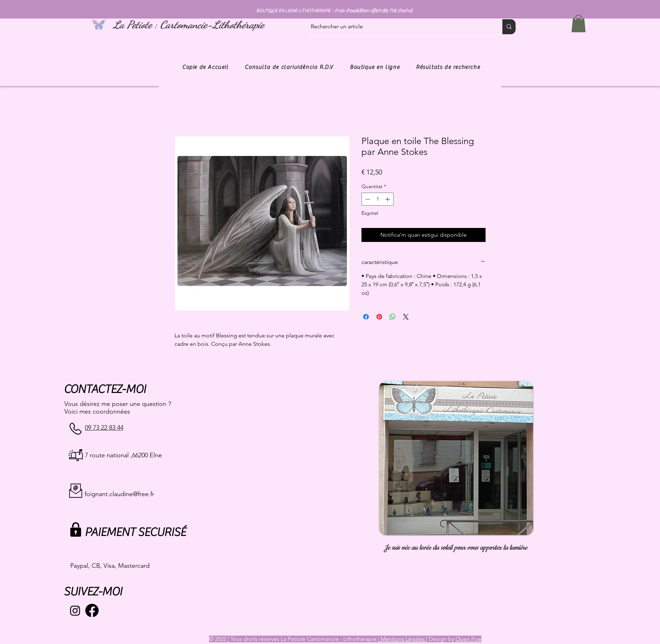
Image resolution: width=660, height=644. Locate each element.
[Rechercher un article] (399, 27)
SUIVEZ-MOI (93, 592)
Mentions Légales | (403, 639)
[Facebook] (92, 610)
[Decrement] (367, 199)
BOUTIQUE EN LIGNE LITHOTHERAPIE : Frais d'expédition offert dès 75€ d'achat (334, 11)
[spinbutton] (378, 199)
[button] (579, 23)
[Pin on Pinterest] (379, 317)
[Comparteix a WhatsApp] (393, 317)
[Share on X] (406, 317)
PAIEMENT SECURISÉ (135, 532)
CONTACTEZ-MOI (105, 389)
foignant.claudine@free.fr (119, 494)
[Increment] (388, 199)
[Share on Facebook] (366, 317)
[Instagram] (75, 610)
